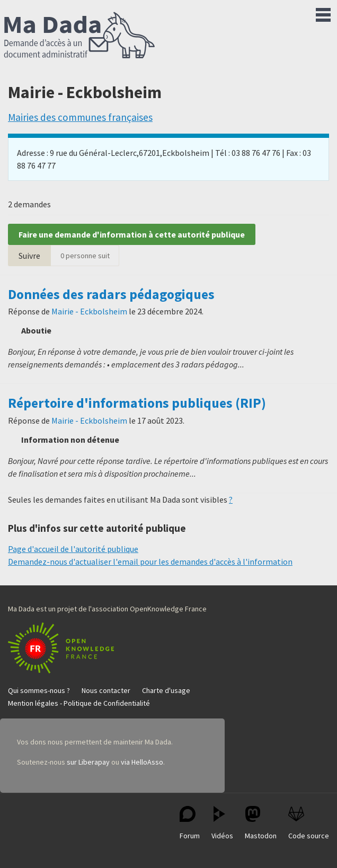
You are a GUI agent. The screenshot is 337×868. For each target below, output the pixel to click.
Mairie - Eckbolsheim (89, 311)
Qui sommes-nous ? (39, 690)
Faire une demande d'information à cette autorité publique (132, 234)
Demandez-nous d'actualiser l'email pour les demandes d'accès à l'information (150, 562)
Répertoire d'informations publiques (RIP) (137, 403)
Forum (190, 823)
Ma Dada (79, 36)
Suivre (29, 256)
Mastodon (261, 823)
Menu (323, 13)
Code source (309, 823)
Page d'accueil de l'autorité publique (73, 549)
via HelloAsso (142, 762)
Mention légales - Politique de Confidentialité (79, 703)
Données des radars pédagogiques (111, 294)
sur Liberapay (88, 762)
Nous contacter (106, 690)
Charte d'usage (166, 690)
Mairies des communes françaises (80, 117)
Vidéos (222, 823)
